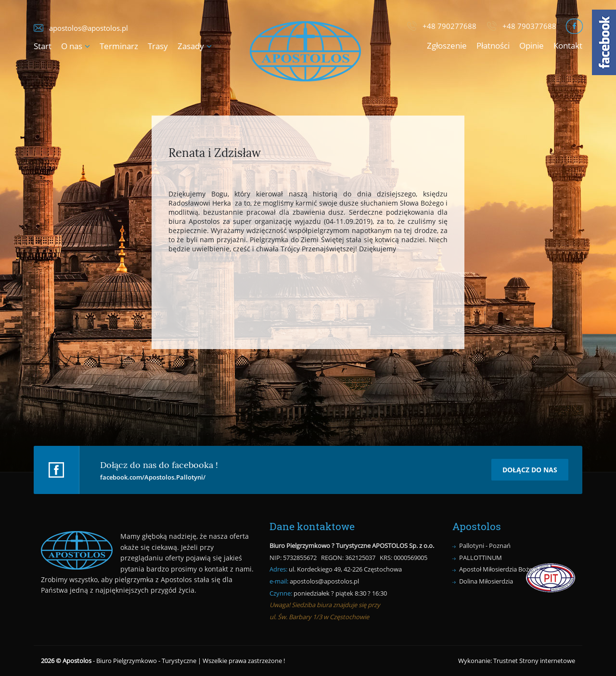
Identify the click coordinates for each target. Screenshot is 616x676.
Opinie (532, 45)
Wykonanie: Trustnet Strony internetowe (517, 661)
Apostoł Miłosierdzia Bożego (499, 569)
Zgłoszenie (447, 45)
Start (43, 46)
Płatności (493, 45)
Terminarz (119, 46)
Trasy (158, 46)
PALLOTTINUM (481, 558)
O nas (72, 46)
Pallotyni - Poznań (485, 546)
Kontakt (568, 45)
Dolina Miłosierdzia (486, 581)
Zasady (191, 46)
